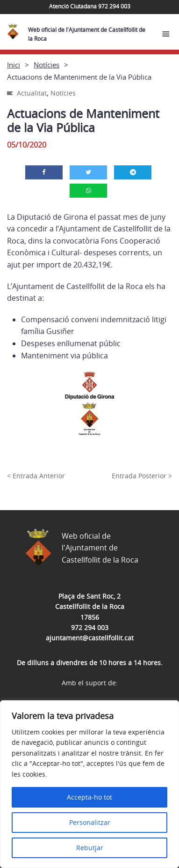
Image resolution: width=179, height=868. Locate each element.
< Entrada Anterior (36, 476)
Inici (14, 65)
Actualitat (32, 93)
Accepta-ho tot (89, 797)
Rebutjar (90, 848)
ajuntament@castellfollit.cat (90, 638)
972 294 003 (90, 627)
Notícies (47, 65)
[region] (89, 784)
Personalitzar (90, 822)
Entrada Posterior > (142, 476)
